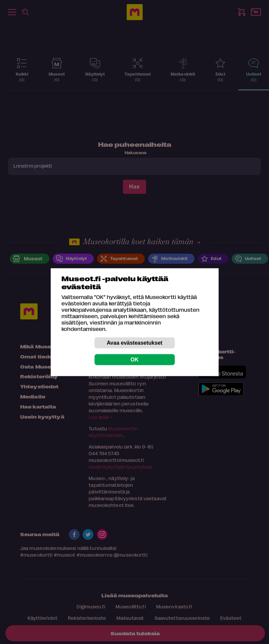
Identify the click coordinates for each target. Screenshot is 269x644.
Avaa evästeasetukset (135, 342)
